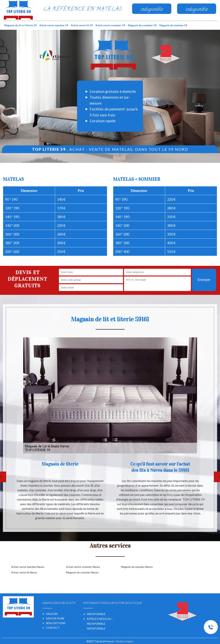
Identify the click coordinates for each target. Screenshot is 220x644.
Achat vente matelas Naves (28, 567)
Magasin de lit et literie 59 (20, 25)
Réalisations (56, 623)
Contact (53, 628)
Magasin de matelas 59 (173, 25)
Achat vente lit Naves (24, 572)
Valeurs (52, 614)
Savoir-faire (55, 618)
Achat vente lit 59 (82, 25)
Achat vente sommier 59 (110, 25)
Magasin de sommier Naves (82, 572)
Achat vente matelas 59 (54, 25)
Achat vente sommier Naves (83, 567)
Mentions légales (125, 641)
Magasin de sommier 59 (142, 25)
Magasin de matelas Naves (137, 567)
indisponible (96, 624)
